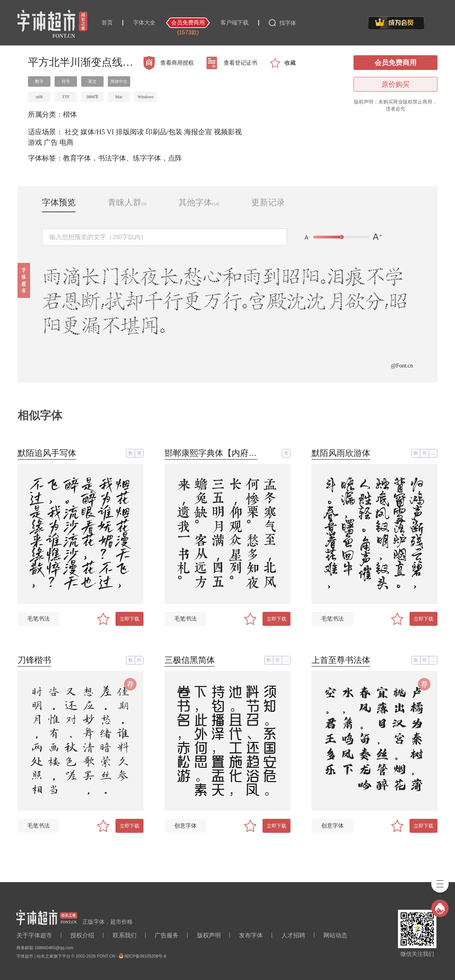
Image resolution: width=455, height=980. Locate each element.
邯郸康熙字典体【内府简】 (215, 453)
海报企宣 (198, 132)
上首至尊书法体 (341, 660)
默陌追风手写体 (47, 453)
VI (110, 132)
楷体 (70, 114)
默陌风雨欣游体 (341, 453)
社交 (72, 132)
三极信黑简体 (190, 660)
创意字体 (185, 826)
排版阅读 (130, 132)
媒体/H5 (93, 132)
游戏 (35, 142)
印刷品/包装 (164, 132)
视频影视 (228, 132)
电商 (66, 142)
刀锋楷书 (34, 660)
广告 (51, 142)
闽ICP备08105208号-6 (145, 956)
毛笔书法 (38, 619)
